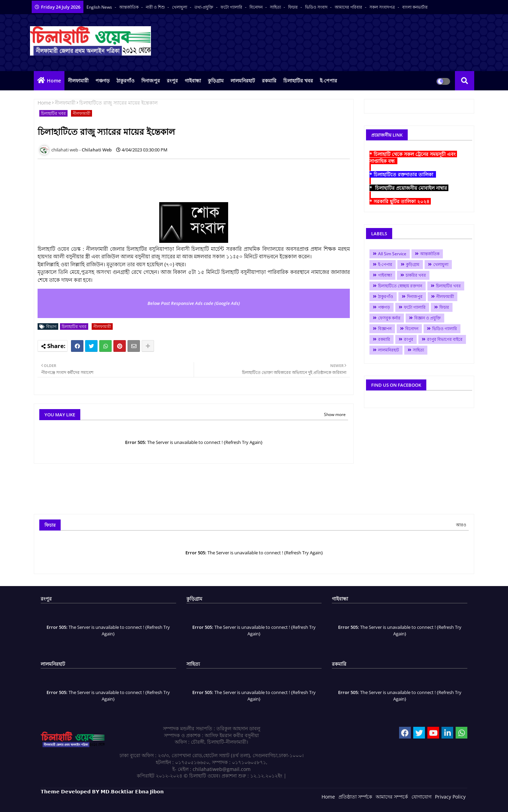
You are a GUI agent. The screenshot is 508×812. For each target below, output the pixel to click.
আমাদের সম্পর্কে (392, 797)
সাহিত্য (276, 7)
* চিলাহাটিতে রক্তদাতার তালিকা (403, 174)
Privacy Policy (450, 797)
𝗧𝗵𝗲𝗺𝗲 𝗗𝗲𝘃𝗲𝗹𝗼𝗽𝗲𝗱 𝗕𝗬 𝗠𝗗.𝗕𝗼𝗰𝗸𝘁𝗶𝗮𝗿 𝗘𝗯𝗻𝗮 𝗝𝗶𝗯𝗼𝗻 (102, 791)
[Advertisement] (163, 180)
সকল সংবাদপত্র (383, 7)
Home (54, 81)
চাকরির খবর (416, 275)
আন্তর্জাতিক (129, 7)
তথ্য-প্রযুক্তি (204, 7)
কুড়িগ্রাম (216, 81)
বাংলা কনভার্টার (415, 7)
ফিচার (293, 7)
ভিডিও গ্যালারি (445, 329)
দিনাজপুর (151, 81)
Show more (335, 414)
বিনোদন (257, 7)
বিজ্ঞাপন (385, 329)
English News (100, 7)
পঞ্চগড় (103, 81)
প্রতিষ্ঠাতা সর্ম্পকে (355, 797)
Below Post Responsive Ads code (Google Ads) (194, 303)
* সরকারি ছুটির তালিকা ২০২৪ (400, 201)
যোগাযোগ (421, 797)
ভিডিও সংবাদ (317, 7)
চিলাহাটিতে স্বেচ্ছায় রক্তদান (400, 286)
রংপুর (172, 81)
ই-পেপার (328, 81)
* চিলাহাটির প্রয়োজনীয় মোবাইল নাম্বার (409, 188)
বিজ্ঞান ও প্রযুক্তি (428, 318)
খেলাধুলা (180, 7)
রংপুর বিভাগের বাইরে (445, 339)
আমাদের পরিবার (349, 7)
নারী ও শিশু (156, 7)
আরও (461, 525)
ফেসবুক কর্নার (389, 318)
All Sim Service (392, 254)
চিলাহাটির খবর (298, 81)
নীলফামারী (78, 81)
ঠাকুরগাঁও (125, 81)
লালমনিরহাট (243, 81)
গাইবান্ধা (193, 81)
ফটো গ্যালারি (232, 7)
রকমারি (269, 81)
